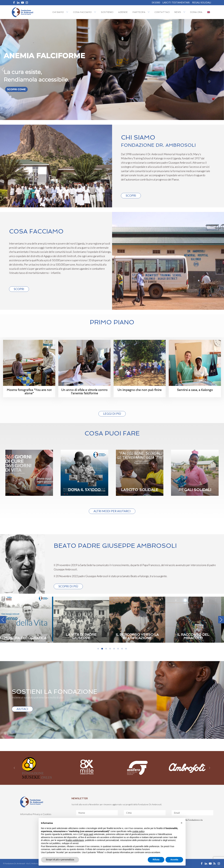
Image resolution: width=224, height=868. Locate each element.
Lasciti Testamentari (176, 3)
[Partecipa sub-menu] (149, 12)
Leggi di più (112, 414)
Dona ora (196, 12)
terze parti (88, 834)
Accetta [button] (174, 860)
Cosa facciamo (82, 12)
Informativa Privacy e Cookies (36, 814)
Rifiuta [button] (156, 860)
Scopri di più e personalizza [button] (60, 860)
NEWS (178, 12)
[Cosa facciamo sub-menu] (96, 12)
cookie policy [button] (138, 831)
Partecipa (139, 12)
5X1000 (156, 3)
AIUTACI (22, 709)
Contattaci (162, 12)
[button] (182, 823)
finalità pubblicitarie (75, 840)
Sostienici (107, 12)
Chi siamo (58, 12)
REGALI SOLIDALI (202, 3)
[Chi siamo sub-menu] (68, 12)
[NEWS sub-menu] (185, 12)
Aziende (123, 12)
